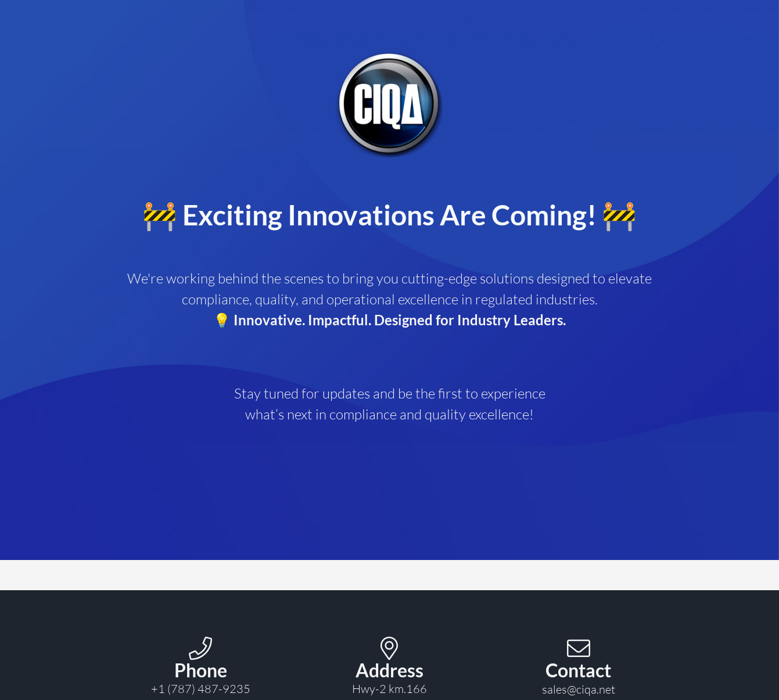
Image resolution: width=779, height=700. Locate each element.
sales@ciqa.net (579, 689)
